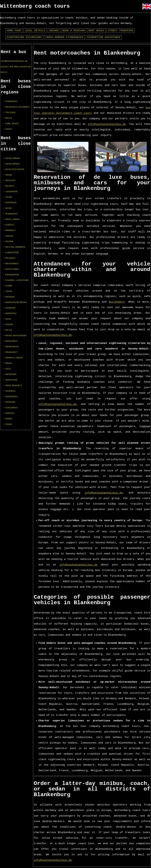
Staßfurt (10, 225)
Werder (9, 208)
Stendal (9, 324)
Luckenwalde (12, 191)
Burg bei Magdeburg (15, 247)
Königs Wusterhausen (16, 335)
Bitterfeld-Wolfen (15, 169)
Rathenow (10, 297)
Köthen (9, 175)
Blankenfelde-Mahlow (16, 302)
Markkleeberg (12, 263)
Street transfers (121, 31)
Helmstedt (10, 402)
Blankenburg (12, 396)
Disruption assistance (104, 37)
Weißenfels (11, 313)
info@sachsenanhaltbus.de (14, 61)
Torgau (9, 197)
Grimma (9, 286)
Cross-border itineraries (64, 37)
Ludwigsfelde (12, 252)
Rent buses (96, 31)
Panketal (10, 413)
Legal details (35, 31)
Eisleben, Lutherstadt (17, 280)
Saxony (9, 129)
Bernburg (10, 186)
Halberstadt (12, 380)
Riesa (8, 319)
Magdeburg (10, 230)
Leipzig (9, 236)
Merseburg (10, 258)
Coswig (9, 424)
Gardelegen (11, 374)
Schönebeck (11, 202)
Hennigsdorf (12, 352)
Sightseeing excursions (24, 37)
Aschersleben (12, 269)
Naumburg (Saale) (14, 358)
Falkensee (10, 308)
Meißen (9, 419)
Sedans (54, 31)
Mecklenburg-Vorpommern (18, 107)
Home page (14, 31)
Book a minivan (73, 31)
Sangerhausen (12, 346)
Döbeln (9, 363)
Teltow (9, 291)
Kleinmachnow (12, 275)
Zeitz (8, 369)
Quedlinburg (12, 341)
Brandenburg (12, 101)
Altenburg (10, 391)
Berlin (9, 118)
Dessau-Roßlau (13, 158)
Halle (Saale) (13, 219)
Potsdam (9, 241)
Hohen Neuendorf (14, 385)
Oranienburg (12, 408)
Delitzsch (10, 180)
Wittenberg (117, 302)
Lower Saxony (12, 123)
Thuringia (10, 112)
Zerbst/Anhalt (13, 164)
